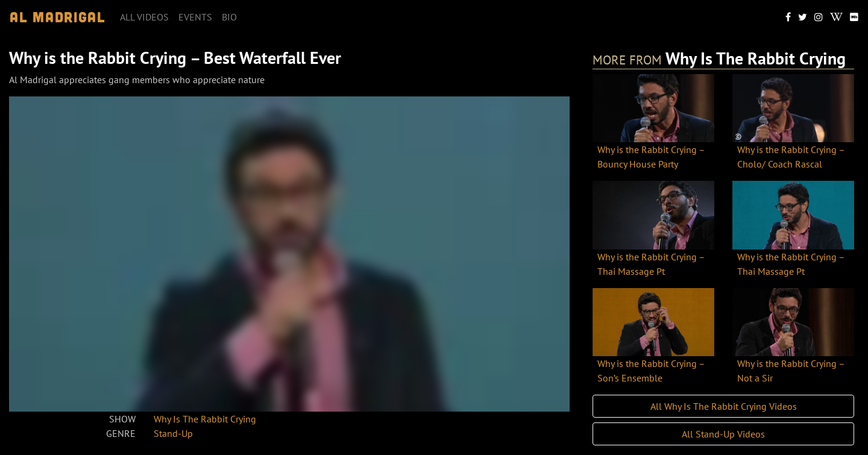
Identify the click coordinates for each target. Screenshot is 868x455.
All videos (144, 17)
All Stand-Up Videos (723, 434)
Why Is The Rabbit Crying (205, 419)
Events (195, 17)
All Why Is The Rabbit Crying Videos (724, 406)
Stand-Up (173, 433)
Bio (229, 17)
